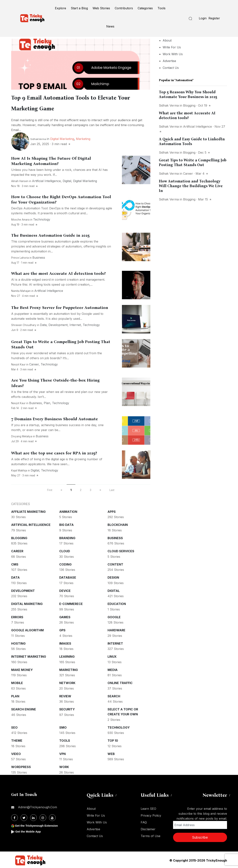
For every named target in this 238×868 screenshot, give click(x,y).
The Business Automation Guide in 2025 (50, 234)
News (110, 26)
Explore (60, 8)
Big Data (66, 524)
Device (65, 590)
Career (34, 363)
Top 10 (113, 739)
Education (117, 603)
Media (113, 669)
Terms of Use (151, 835)
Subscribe (200, 836)
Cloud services (121, 550)
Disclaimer (148, 828)
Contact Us (171, 68)
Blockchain (118, 524)
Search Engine (24, 708)
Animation (68, 511)
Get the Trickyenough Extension (38, 824)
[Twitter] (24, 817)
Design (113, 576)
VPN (62, 753)
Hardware (116, 629)
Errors (17, 616)
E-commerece (71, 603)
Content (115, 563)
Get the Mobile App (29, 830)
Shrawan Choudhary (24, 324)
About (167, 40)
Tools (162, 8)
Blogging (19, 537)
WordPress (21, 766)
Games (65, 616)
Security (67, 708)
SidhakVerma (38, 138)
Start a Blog (79, 8)
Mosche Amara (20, 218)
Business (39, 256)
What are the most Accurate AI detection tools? (58, 272)
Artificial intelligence (46, 180)
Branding (67, 537)
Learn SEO (148, 808)
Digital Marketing (62, 138)
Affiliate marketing (28, 511)
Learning (67, 655)
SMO (63, 726)
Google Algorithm (27, 629)
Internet (75, 324)
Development (58, 324)
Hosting (18, 642)
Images (65, 642)
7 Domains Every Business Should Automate (55, 418)
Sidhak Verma (169, 105)
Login (203, 18)
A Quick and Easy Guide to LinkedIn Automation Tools (192, 141)
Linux (112, 655)
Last (112, 489)
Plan (47, 402)
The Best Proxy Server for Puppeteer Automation (60, 306)
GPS (62, 629)
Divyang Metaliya (22, 435)
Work (64, 766)
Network (67, 682)
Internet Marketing (29, 655)
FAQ (144, 821)
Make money (22, 669)
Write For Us (172, 47)
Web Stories (101, 8)
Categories (145, 8)
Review (65, 695)
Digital (67, 180)
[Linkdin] (33, 817)
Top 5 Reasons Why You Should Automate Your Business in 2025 (188, 94)
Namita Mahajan (21, 290)
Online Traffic (120, 682)
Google (114, 616)
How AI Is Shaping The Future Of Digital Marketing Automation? (51, 160)
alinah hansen (20, 180)
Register (214, 18)
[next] (100, 489)
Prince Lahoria (20, 257)
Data (43, 324)
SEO (14, 726)
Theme (17, 739)
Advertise (169, 61)
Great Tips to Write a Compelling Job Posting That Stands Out (193, 162)
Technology (42, 218)
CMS (15, 563)
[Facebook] (14, 817)
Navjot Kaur (18, 363)
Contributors (124, 8)
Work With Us (173, 54)
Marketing (83, 138)
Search (114, 695)
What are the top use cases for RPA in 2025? (54, 452)
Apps (112, 511)
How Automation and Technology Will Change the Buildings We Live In (191, 186)
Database (68, 576)
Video (16, 753)
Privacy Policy (151, 814)
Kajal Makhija (19, 469)
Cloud (65, 550)
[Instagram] (43, 817)
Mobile (17, 682)
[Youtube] (52, 817)
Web (111, 753)
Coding (65, 563)
